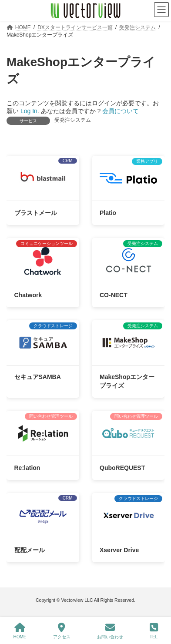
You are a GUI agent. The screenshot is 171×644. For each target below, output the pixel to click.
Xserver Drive (119, 550)
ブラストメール (36, 213)
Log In (29, 111)
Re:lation (27, 468)
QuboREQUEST (122, 468)
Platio (108, 213)
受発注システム (73, 120)
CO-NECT (114, 295)
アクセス (62, 631)
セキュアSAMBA (38, 377)
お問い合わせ (110, 631)
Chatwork (28, 295)
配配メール (30, 550)
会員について (121, 111)
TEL (154, 631)
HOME (20, 631)
